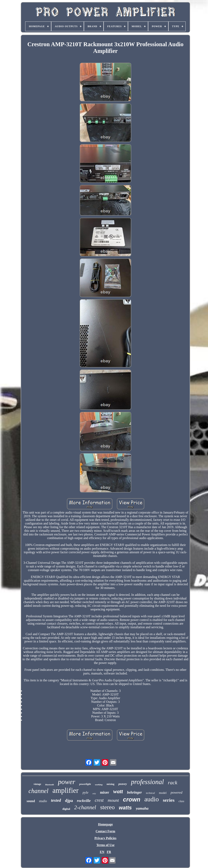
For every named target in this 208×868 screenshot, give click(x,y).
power (67, 782)
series (169, 800)
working (99, 785)
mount (113, 800)
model (163, 793)
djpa (69, 801)
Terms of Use (105, 845)
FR (109, 852)
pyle (86, 793)
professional (147, 782)
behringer (134, 792)
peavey (123, 784)
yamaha (142, 808)
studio (43, 801)
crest (99, 800)
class (181, 801)
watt (118, 791)
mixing (110, 784)
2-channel (85, 807)
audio (152, 799)
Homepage (106, 824)
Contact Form (105, 831)
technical (150, 793)
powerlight (85, 784)
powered (177, 793)
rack (173, 783)
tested (56, 800)
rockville (84, 801)
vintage (37, 784)
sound (31, 801)
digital (66, 809)
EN (102, 852)
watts (125, 808)
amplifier (65, 790)
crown (132, 800)
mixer (105, 792)
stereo (107, 807)
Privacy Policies (105, 838)
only (94, 794)
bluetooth (50, 785)
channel (38, 791)
